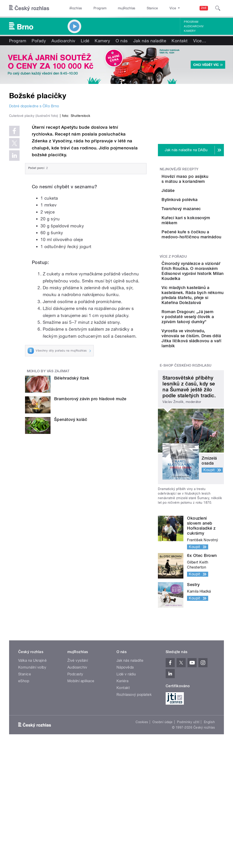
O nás (122, 41)
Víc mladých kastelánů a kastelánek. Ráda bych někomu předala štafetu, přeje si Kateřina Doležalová (204, 385)
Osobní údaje (163, 845)
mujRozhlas (115, 8)
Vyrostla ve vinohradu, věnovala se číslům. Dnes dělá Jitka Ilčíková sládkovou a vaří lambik (204, 454)
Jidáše (194, 197)
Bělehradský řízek (72, 455)
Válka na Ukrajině (32, 783)
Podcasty (75, 797)
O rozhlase (157, 8)
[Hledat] (218, 8)
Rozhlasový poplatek (134, 817)
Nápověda (125, 790)
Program (93, 8)
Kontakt (180, 41)
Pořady (39, 41)
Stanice (136, 8)
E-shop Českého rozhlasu (186, 488)
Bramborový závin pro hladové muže (90, 476)
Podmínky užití (188, 845)
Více (200, 41)
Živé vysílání (78, 783)
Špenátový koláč (71, 497)
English (209, 845)
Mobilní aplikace (81, 804)
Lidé (85, 41)
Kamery (190, 31)
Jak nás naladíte (150, 41)
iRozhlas (73, 8)
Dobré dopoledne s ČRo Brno (34, 106)
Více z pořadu (173, 319)
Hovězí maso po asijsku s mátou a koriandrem (204, 181)
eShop (24, 804)
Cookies (142, 845)
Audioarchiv (194, 26)
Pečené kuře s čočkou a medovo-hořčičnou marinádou (199, 290)
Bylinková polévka (205, 218)
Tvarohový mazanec (197, 241)
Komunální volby (32, 790)
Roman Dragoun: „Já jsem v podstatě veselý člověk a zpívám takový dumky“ (204, 419)
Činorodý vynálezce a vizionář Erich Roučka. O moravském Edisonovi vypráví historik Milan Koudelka (204, 344)
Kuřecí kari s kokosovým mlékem (200, 264)
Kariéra (122, 804)
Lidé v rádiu (126, 797)
